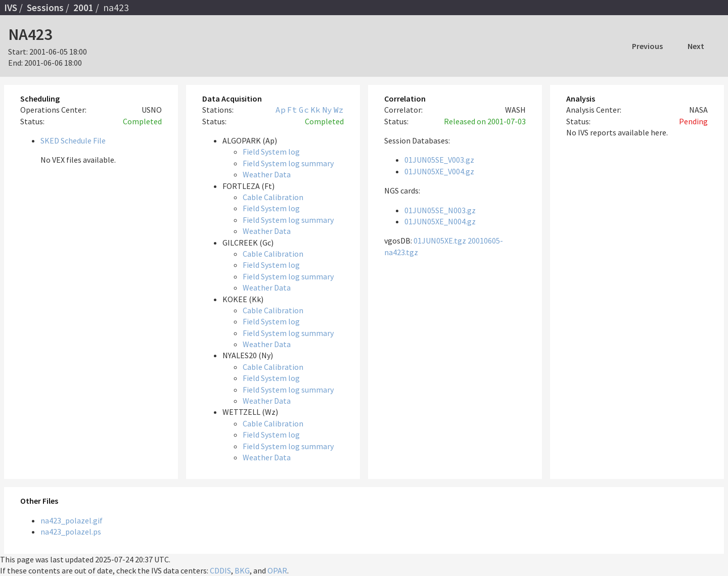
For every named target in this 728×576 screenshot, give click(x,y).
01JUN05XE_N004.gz (440, 221)
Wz (339, 110)
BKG (242, 570)
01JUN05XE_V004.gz (439, 171)
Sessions (45, 8)
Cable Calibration (273, 197)
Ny (327, 110)
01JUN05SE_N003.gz (440, 210)
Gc (304, 110)
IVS (11, 8)
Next (696, 46)
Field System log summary (288, 163)
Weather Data (267, 174)
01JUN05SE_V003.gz (439, 160)
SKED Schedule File (73, 140)
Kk (315, 110)
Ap (281, 110)
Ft (292, 110)
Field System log (271, 152)
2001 (83, 8)
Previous (647, 46)
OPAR (277, 570)
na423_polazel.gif (72, 520)
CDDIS (220, 570)
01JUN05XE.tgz (440, 241)
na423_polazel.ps (71, 532)
